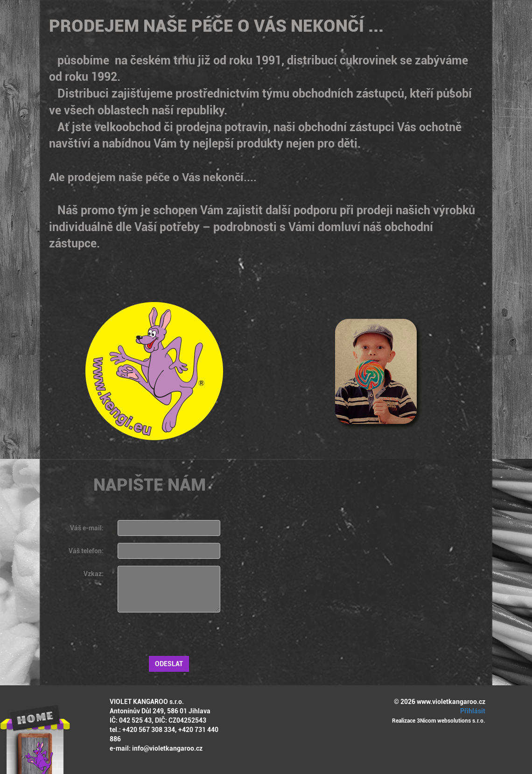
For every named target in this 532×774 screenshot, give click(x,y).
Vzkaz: (94, 574)
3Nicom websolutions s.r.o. (451, 721)
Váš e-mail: (87, 528)
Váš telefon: (86, 551)
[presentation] (189, 638)
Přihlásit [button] (471, 711)
